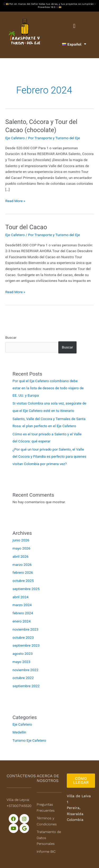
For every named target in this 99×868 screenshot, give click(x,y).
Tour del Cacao (26, 227)
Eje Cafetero (15, 138)
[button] (74, 26)
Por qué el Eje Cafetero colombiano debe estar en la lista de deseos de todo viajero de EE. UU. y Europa (48, 388)
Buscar (11, 337)
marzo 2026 (22, 565)
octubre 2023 (23, 637)
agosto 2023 (22, 654)
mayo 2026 (21, 548)
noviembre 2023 (25, 629)
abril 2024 (20, 597)
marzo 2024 (22, 605)
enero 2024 (21, 621)
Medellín (19, 732)
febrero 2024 (23, 613)
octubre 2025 (23, 581)
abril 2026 (20, 556)
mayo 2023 (21, 662)
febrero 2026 (23, 572)
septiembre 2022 (26, 686)
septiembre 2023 (26, 645)
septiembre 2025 (26, 589)
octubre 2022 (23, 678)
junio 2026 (21, 540)
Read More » (15, 200)
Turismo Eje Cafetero (29, 740)
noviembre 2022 (25, 670)
